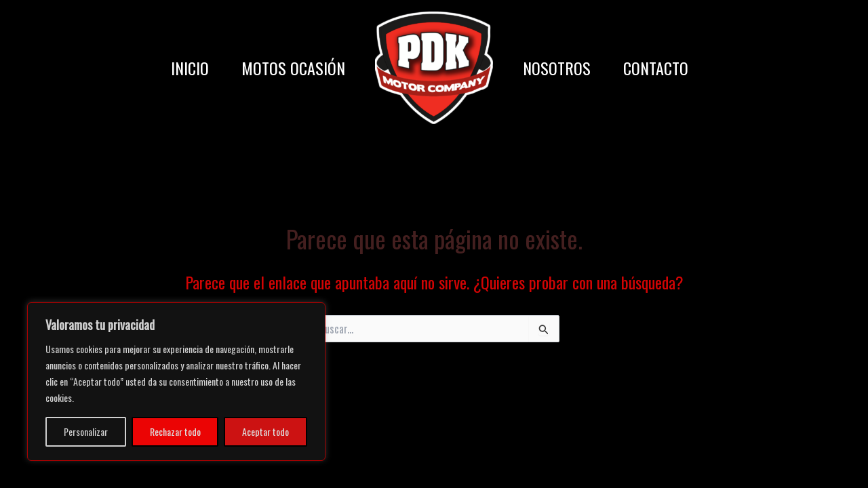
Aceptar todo (265, 431)
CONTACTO (656, 68)
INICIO (190, 68)
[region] (176, 382)
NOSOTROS (557, 68)
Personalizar (86, 431)
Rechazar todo (175, 431)
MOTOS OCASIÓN (293, 68)
